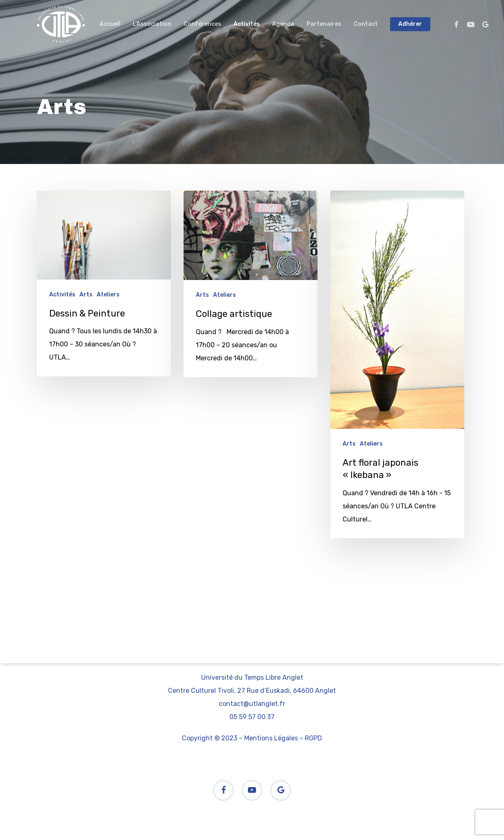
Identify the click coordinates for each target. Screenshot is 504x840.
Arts (86, 295)
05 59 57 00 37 (252, 717)
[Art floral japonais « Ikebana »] (397, 364)
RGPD (313, 738)
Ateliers (108, 295)
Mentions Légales (271, 738)
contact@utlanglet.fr (252, 704)
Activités (62, 295)
